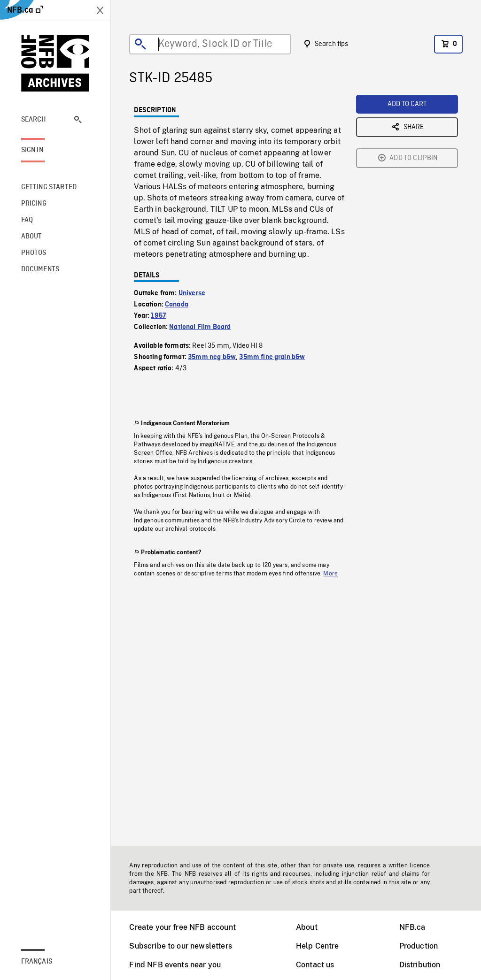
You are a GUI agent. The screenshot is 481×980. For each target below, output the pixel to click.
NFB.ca (412, 927)
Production (419, 946)
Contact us (315, 965)
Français (37, 962)
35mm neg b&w (212, 357)
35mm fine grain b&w (272, 357)
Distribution (420, 965)
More (330, 574)
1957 (158, 316)
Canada (177, 305)
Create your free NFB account (182, 927)
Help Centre (318, 946)
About (307, 927)
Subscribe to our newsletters (180, 946)
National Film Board (200, 327)
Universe (192, 293)
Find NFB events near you (175, 965)
